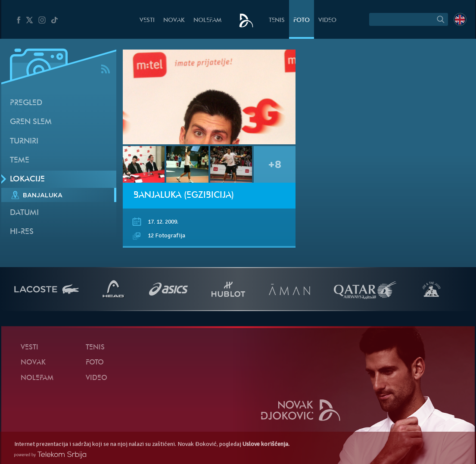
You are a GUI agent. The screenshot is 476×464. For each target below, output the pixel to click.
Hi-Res (22, 232)
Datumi (24, 213)
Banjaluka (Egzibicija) (184, 196)
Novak (174, 20)
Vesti (147, 20)
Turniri (24, 142)
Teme (20, 160)
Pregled (26, 103)
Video (327, 20)
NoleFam (207, 20)
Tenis (277, 20)
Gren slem (31, 122)
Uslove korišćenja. (266, 444)
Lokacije (27, 179)
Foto (302, 20)
